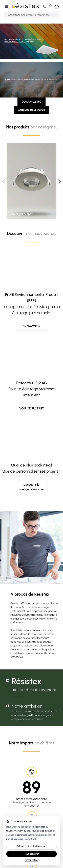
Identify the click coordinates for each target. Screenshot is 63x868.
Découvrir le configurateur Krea (32, 487)
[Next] (60, 181)
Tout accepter (32, 854)
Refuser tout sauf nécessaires (32, 846)
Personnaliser (32, 860)
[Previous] (3, 181)
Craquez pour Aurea (31, 110)
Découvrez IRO (32, 102)
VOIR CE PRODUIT (32, 408)
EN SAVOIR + (32, 326)
